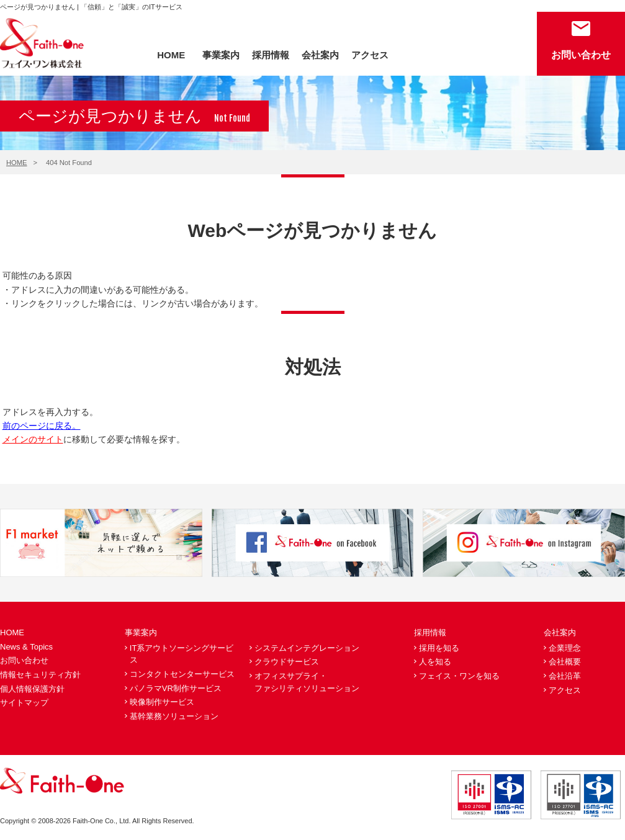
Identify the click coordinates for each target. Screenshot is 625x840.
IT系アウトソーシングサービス (182, 654)
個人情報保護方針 (32, 689)
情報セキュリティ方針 (40, 675)
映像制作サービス (162, 702)
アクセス (370, 55)
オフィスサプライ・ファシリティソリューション (307, 682)
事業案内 (221, 55)
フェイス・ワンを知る (459, 676)
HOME (171, 55)
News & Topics (26, 647)
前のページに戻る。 (42, 426)
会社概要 (565, 662)
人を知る (435, 662)
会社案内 (320, 55)
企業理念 (565, 648)
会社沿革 (565, 676)
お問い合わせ (581, 55)
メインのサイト (33, 439)
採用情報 (271, 55)
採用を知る (439, 648)
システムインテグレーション (307, 648)
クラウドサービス (287, 662)
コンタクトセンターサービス (182, 674)
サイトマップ (24, 703)
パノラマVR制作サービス (176, 688)
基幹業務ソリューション (174, 716)
